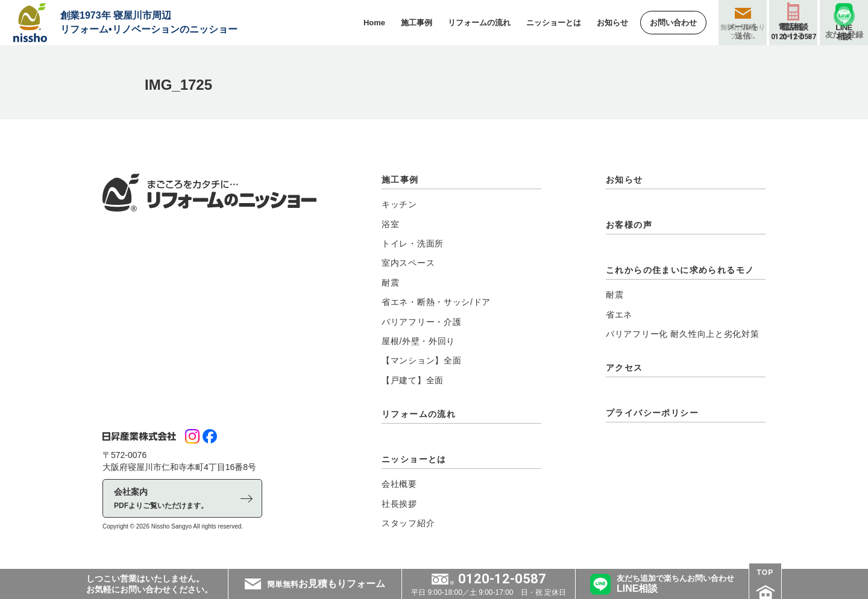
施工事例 (400, 180)
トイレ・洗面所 (413, 243)
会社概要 (399, 484)
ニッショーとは (414, 459)
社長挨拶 (399, 504)
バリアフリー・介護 (421, 322)
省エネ (619, 315)
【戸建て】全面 (413, 380)
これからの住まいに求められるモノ (680, 270)
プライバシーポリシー (652, 413)
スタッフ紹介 (408, 523)
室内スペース (408, 263)
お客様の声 (629, 225)
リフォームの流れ (419, 414)
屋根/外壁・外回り (418, 341)
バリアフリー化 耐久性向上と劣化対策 (683, 334)
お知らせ (624, 180)
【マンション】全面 (421, 360)
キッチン (399, 204)
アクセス (624, 368)
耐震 (390, 283)
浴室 (390, 224)
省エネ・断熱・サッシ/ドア (436, 302)
